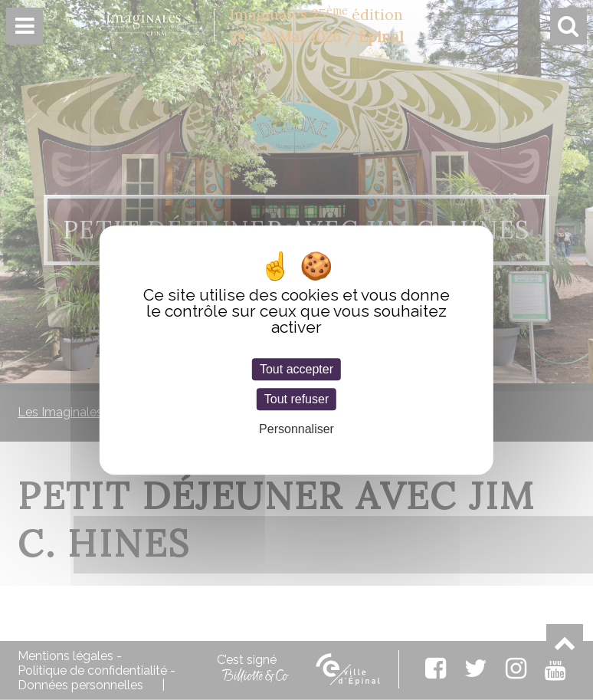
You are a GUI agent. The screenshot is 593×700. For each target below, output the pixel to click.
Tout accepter (296, 369)
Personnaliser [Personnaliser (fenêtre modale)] (296, 429)
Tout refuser (296, 399)
